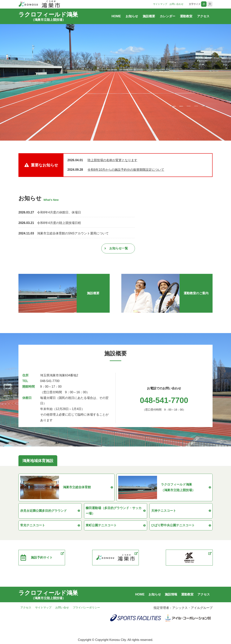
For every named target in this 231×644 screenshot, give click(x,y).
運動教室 (186, 16)
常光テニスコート (50, 526)
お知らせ (132, 16)
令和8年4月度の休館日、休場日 (59, 212)
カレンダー (168, 16)
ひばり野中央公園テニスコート (181, 526)
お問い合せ (62, 609)
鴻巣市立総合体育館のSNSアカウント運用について (73, 233)
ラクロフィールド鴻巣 (48, 16)
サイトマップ (160, 4)
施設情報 (171, 596)
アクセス (203, 16)
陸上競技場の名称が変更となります (112, 160)
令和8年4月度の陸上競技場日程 (59, 223)
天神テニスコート (181, 511)
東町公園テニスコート (116, 526)
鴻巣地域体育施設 (38, 461)
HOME (116, 16)
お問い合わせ (176, 4)
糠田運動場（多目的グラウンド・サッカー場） (116, 511)
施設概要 (149, 16)
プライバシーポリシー (86, 609)
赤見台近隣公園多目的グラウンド (50, 511)
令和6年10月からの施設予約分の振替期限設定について (126, 170)
